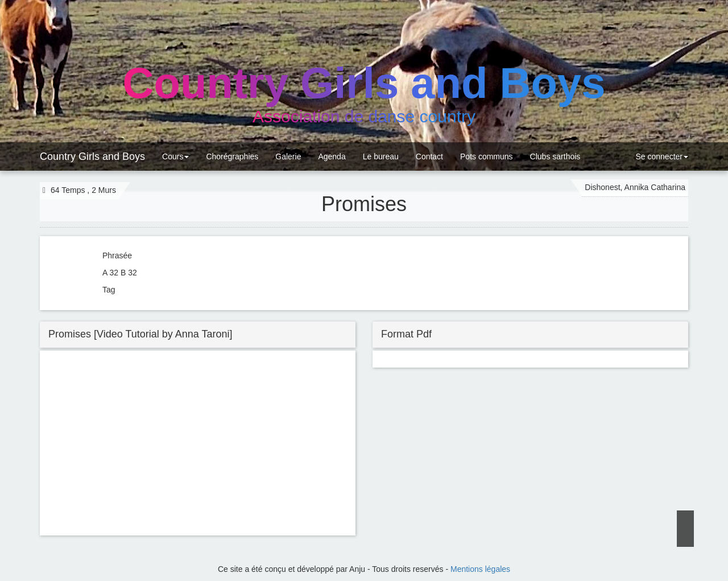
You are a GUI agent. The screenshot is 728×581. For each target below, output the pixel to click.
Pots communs (487, 156)
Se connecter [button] (661, 156)
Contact (429, 156)
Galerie (288, 156)
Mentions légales (480, 569)
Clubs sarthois (555, 156)
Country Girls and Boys (92, 156)
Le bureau (381, 156)
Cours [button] (175, 156)
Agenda (332, 156)
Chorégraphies (232, 156)
